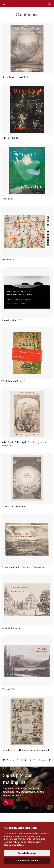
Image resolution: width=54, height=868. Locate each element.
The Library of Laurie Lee (15, 381)
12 (39, 760)
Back (8, 760)
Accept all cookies (27, 853)
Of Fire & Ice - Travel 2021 (15, 77)
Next (51, 760)
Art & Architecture (11, 628)
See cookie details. (14, 845)
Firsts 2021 (7, 199)
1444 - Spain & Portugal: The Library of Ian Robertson (24, 444)
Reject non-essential (27, 861)
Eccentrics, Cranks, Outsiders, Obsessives (23, 567)
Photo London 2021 (12, 320)
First (4, 760)
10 (30, 760)
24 (45, 760)
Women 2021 (8, 689)
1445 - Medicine (10, 138)
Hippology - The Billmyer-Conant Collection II (25, 750)
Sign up (8, 802)
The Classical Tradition (14, 507)
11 (34, 760)
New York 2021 (9, 260)
